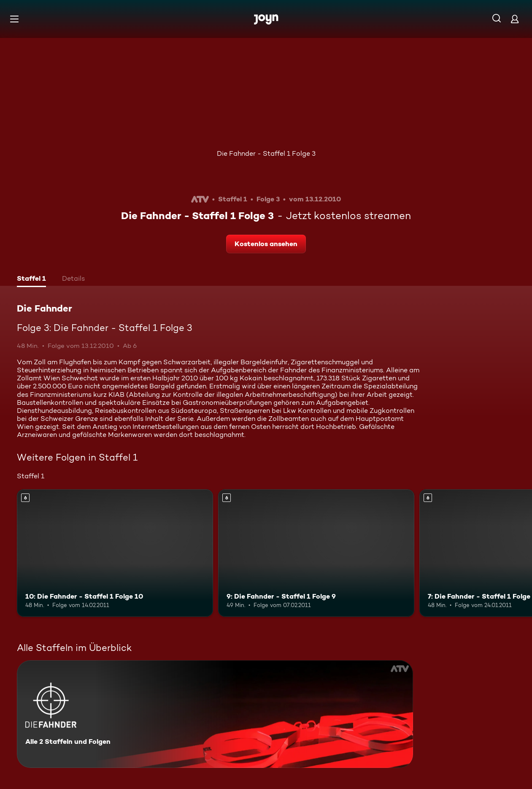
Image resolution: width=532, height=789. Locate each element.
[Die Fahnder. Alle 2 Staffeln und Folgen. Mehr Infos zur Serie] (215, 714)
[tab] (31, 279)
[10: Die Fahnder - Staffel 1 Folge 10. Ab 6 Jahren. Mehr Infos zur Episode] (115, 553)
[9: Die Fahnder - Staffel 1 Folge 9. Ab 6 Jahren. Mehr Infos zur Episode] (316, 553)
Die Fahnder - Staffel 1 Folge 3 (266, 153)
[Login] (515, 19)
